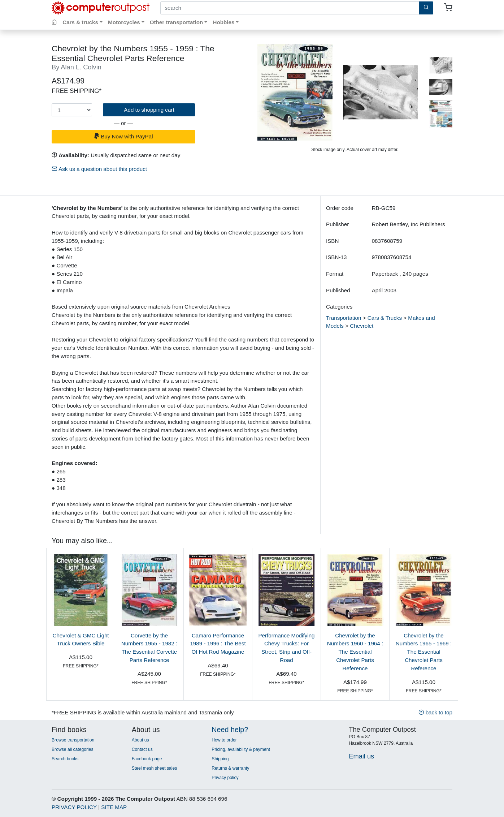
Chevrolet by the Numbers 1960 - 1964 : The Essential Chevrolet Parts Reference (355, 652)
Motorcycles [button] (124, 22)
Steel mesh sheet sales (155, 768)
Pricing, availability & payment (241, 749)
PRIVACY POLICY (74, 807)
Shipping (220, 759)
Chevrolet (362, 326)
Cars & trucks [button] (80, 22)
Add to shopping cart (149, 110)
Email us (361, 756)
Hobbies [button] (223, 22)
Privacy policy (225, 778)
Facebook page (147, 759)
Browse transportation (73, 740)
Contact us (142, 749)
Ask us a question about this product (99, 169)
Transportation (344, 318)
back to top (435, 712)
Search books (65, 759)
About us (140, 740)
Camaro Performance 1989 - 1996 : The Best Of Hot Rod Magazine (218, 644)
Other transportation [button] (177, 22)
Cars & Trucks (385, 318)
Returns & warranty (230, 768)
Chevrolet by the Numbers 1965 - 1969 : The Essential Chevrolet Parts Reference (424, 652)
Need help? (230, 730)
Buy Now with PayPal (123, 136)
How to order (224, 740)
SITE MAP (114, 807)
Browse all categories (73, 749)
